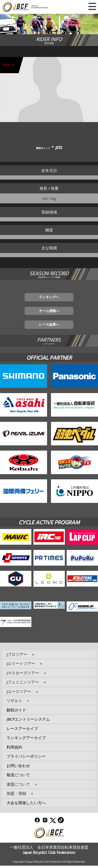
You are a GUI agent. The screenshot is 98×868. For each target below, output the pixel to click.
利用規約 (14, 749)
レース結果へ (49, 326)
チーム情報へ (49, 312)
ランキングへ (49, 297)
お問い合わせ (18, 768)
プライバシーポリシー (26, 758)
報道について (18, 777)
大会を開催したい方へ (26, 805)
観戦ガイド (16, 712)
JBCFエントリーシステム (28, 721)
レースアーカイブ (22, 731)
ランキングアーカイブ (26, 740)
